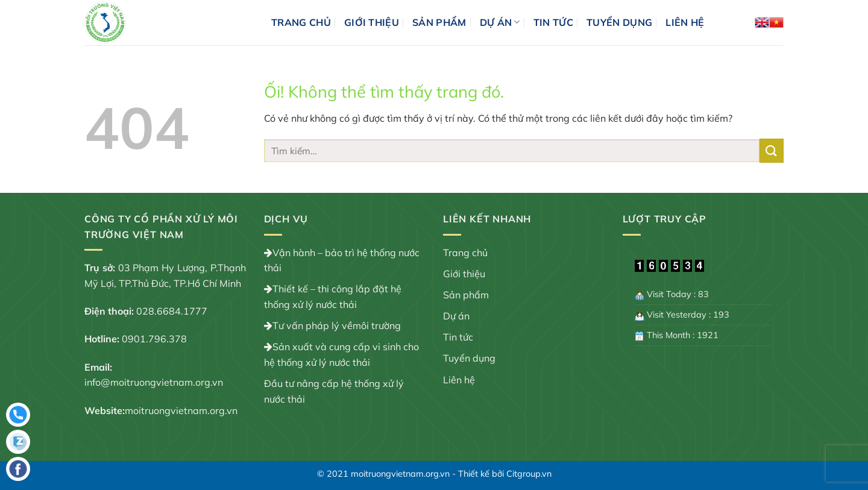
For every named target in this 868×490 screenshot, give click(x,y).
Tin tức (553, 22)
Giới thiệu (372, 22)
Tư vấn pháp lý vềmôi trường (337, 325)
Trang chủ (301, 22)
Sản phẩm (439, 22)
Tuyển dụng (619, 22)
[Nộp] (772, 150)
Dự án (500, 22)
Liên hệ (685, 22)
